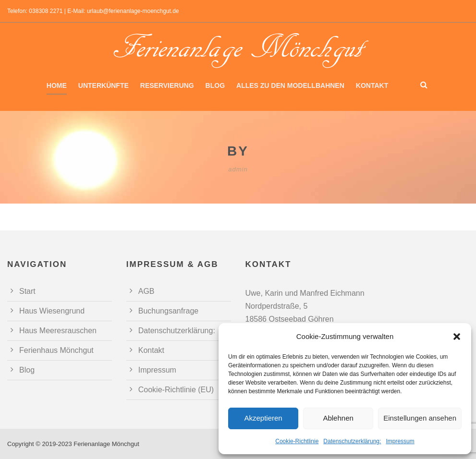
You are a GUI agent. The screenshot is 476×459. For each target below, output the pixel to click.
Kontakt (372, 85)
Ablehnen (338, 418)
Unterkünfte (104, 85)
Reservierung (167, 85)
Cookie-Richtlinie (297, 441)
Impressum (400, 441)
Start (27, 291)
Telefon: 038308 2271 (35, 11)
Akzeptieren (263, 418)
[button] (457, 337)
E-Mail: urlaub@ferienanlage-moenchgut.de (123, 11)
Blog (215, 85)
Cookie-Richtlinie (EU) (176, 390)
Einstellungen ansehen (420, 418)
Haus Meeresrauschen (58, 331)
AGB (146, 291)
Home (57, 85)
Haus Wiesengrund (52, 311)
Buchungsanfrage (168, 311)
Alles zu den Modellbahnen (290, 85)
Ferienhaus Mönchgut (56, 350)
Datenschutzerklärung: (352, 441)
